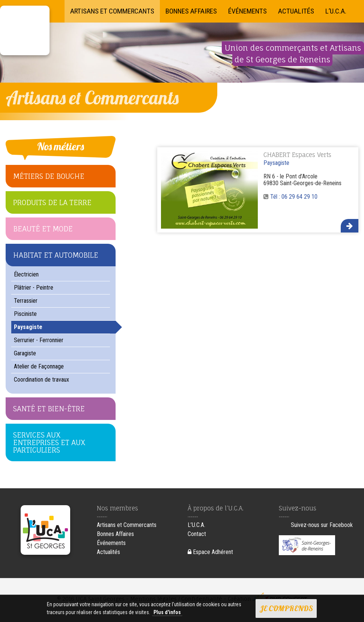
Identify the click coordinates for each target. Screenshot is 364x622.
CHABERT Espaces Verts (297, 155)
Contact (197, 534)
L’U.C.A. (336, 11)
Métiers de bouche (49, 176)
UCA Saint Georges (25, 30)
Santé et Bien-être (49, 409)
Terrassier (26, 301)
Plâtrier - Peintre (34, 288)
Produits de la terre (52, 202)
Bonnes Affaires (191, 11)
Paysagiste (28, 327)
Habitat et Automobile (56, 255)
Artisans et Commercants (112, 11)
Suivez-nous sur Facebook (322, 525)
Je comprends (286, 608)
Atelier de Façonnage (39, 366)
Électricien (26, 274)
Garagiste (25, 353)
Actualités (296, 11)
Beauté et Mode (43, 229)
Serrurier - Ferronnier (39, 340)
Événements (247, 11)
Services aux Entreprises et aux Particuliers (49, 442)
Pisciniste (25, 314)
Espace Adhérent (210, 552)
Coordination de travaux (41, 380)
